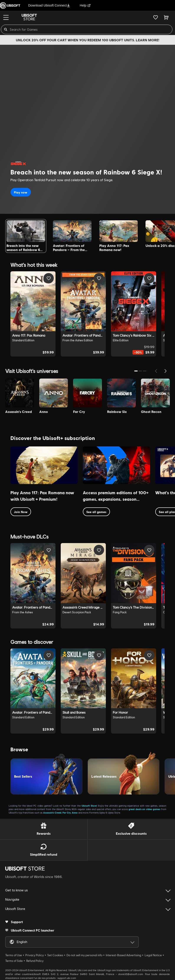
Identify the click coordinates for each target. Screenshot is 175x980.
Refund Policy (35, 961)
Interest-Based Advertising (123, 955)
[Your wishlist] (156, 17)
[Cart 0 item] (166, 17)
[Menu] (6, 17)
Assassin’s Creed (52, 813)
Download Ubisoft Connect (49, 5)
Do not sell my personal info (84, 955)
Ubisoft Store (89, 806)
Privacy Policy (35, 955)
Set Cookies (55, 955)
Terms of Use (14, 955)
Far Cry (67, 813)
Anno (75, 813)
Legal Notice (153, 955)
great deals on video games (144, 809)
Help (85, 5)
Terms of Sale (14, 961)
